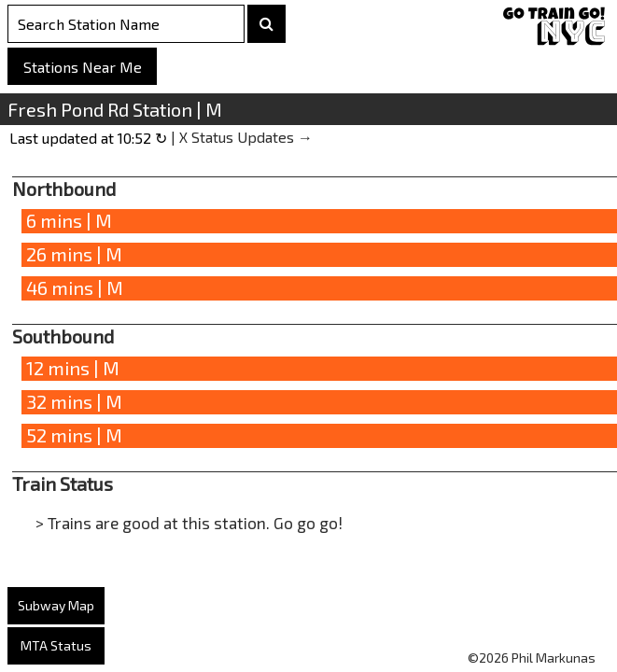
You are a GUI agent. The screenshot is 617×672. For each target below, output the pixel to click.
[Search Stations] (126, 24)
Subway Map (56, 605)
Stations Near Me (83, 67)
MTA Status (56, 645)
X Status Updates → (246, 137)
